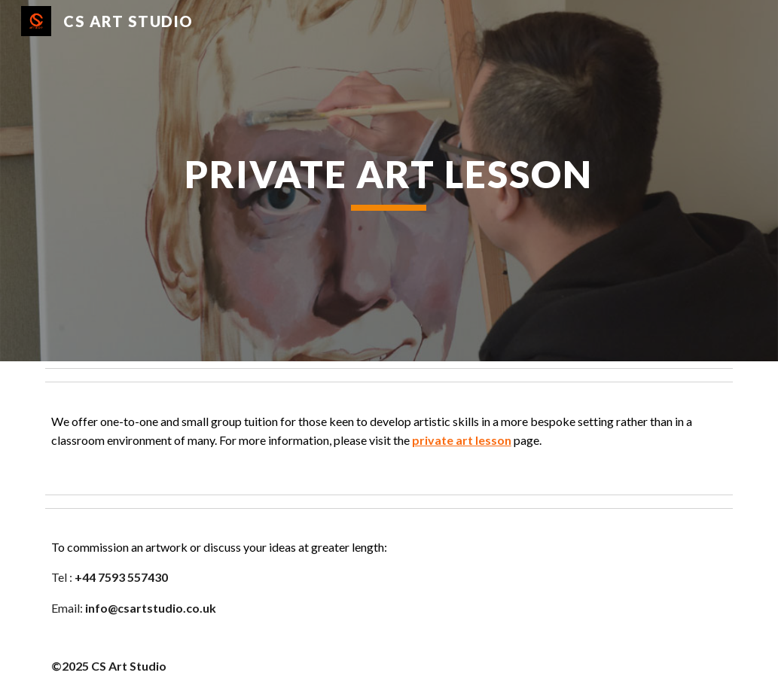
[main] (389, 181)
